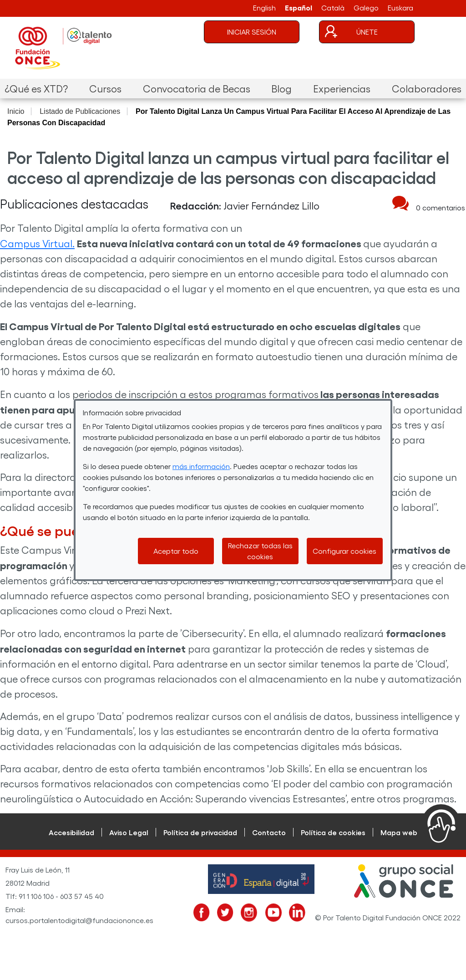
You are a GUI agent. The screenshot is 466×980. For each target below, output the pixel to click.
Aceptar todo (176, 551)
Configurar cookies (344, 551)
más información (201, 466)
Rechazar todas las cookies (260, 551)
